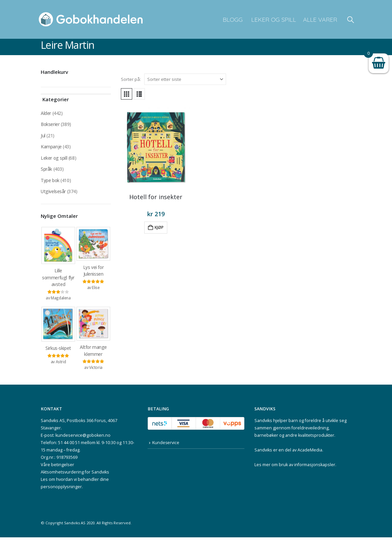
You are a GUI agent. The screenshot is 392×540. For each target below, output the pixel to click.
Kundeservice (166, 445)
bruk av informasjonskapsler (307, 467)
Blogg (233, 20)
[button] (351, 20)
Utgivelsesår (53, 193)
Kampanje (51, 147)
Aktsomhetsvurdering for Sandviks (75, 475)
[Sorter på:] (185, 79)
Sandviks (263, 423)
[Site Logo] (91, 19)
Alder (46, 113)
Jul (43, 136)
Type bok (50, 181)
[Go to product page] (156, 147)
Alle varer (320, 20)
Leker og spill (273, 20)
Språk (46, 170)
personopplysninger (61, 489)
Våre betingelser (57, 467)
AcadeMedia (310, 453)
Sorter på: (131, 79)
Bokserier (50, 124)
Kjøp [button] (159, 227)
